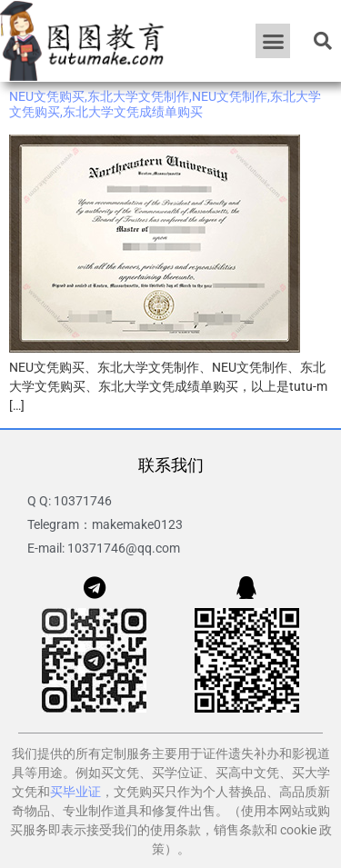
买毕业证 (75, 792)
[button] (273, 41)
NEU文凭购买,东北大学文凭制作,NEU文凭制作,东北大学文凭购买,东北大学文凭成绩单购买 (165, 104)
